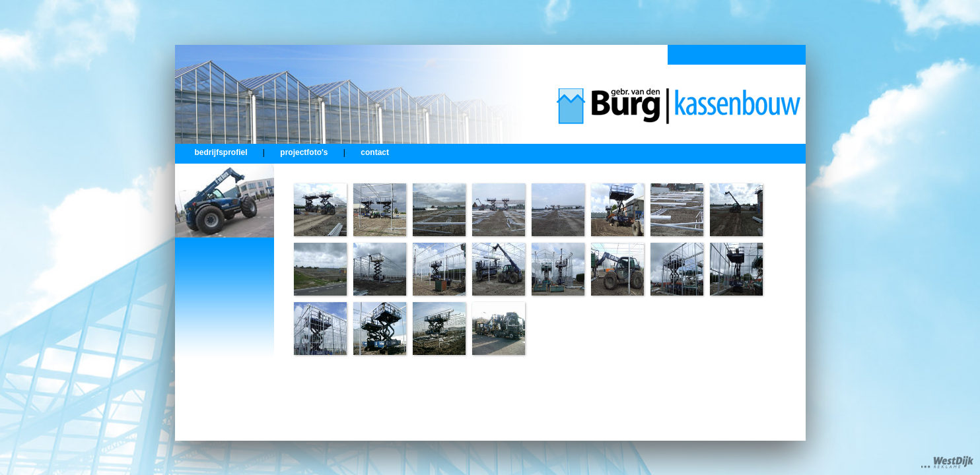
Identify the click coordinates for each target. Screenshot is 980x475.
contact (375, 152)
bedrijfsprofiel (221, 152)
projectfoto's (304, 152)
